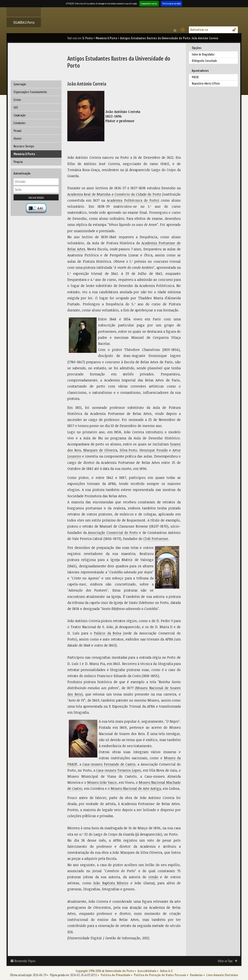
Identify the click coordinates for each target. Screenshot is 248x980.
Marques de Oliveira (100, 450)
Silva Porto (128, 450)
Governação (20, 84)
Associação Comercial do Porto (113, 533)
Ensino (17, 100)
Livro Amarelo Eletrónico (222, 975)
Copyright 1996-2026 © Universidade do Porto (105, 971)
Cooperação (19, 115)
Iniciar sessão (36, 198)
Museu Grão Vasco (102, 782)
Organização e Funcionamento (30, 92)
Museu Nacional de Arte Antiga (136, 788)
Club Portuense (156, 539)
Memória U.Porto (106, 38)
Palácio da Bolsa (108, 633)
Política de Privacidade (116, 975)
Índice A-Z (166, 971)
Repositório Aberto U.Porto (206, 83)
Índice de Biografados (203, 54)
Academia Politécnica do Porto (132, 200)
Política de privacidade (171, 4)
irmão (153, 877)
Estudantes (19, 123)
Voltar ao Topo (225, 961)
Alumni (18, 138)
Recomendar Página (25, 961)
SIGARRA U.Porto (24, 22)
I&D (16, 107)
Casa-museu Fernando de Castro (109, 764)
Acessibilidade (147, 971)
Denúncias (196, 975)
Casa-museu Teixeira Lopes (119, 770)
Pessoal (17, 131)
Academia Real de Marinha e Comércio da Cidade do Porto (114, 194)
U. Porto (88, 38)
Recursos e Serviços (24, 146)
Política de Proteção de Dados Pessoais (160, 975)
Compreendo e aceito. (149, 4)
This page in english (175, 30)
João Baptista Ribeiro (111, 883)
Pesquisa (18, 162)
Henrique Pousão (154, 450)
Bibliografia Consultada (204, 61)
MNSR (195, 77)
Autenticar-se (199, 30)
